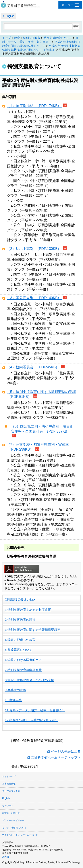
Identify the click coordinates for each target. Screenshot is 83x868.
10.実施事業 (13, 700)
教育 (17, 38)
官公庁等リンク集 (11, 791)
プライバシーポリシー (13, 820)
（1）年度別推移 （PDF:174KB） (34, 106)
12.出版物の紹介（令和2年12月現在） (31, 720)
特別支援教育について (58, 38)
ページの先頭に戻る (66, 751)
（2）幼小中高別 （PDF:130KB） (34, 249)
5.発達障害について (19, 650)
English (10, 16)
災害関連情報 (9, 784)
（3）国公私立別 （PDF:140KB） (34, 298)
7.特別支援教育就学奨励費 (23, 670)
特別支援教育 (32, 38)
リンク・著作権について (14, 828)
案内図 (6, 857)
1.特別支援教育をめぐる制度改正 (28, 610)
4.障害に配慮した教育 (20, 640)
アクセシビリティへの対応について (20, 835)
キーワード (8, 806)
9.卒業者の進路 (15, 690)
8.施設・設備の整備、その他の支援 (29, 680)
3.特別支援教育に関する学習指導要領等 (33, 630)
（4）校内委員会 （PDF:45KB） (33, 367)
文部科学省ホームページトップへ (56, 757)
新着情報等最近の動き (20, 600)
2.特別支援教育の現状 (20, 620)
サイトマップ (9, 776)
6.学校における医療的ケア (23, 660)
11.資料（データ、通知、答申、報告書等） (35, 710)
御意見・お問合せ (11, 813)
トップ (7, 38)
